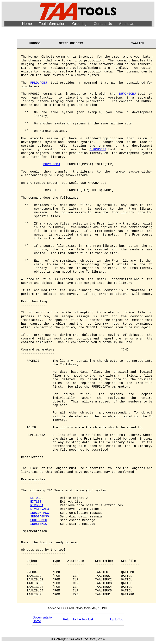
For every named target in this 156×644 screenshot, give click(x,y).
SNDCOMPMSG (40, 513)
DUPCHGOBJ (127, 94)
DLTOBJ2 (37, 498)
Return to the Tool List (78, 619)
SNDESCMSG (39, 520)
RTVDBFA (37, 505)
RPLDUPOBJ (39, 83)
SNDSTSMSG (39, 524)
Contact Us (103, 24)
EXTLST (36, 502)
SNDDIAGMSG (40, 517)
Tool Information (52, 24)
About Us (127, 24)
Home (27, 24)
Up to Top (117, 619)
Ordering (80, 24)
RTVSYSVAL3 (40, 509)
